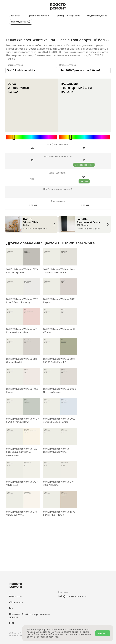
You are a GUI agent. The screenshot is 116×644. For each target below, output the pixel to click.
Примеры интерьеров (68, 16)
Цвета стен (16, 597)
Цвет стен (15, 16)
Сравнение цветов (38, 16)
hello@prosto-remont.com (73, 596)
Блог (12, 608)
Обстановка (16, 602)
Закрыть (103, 633)
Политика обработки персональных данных (30, 616)
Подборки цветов (97, 16)
